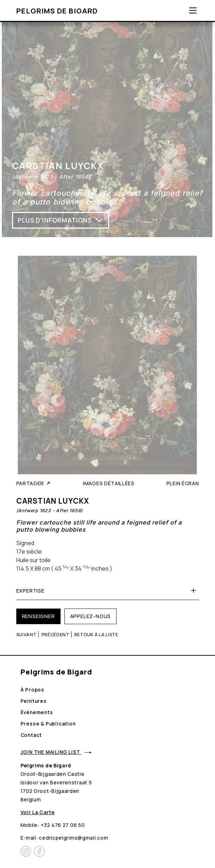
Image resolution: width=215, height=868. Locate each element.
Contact (31, 735)
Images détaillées (109, 483)
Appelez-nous (91, 616)
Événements (37, 712)
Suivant (27, 635)
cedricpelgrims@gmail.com (73, 838)
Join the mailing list (56, 752)
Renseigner (38, 616)
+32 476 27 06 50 (63, 825)
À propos (32, 690)
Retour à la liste (96, 635)
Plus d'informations (61, 220)
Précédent (55, 635)
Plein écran (183, 483)
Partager (34, 483)
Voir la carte (38, 812)
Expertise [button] (108, 590)
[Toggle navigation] (193, 10)
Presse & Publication (48, 724)
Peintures (34, 701)
